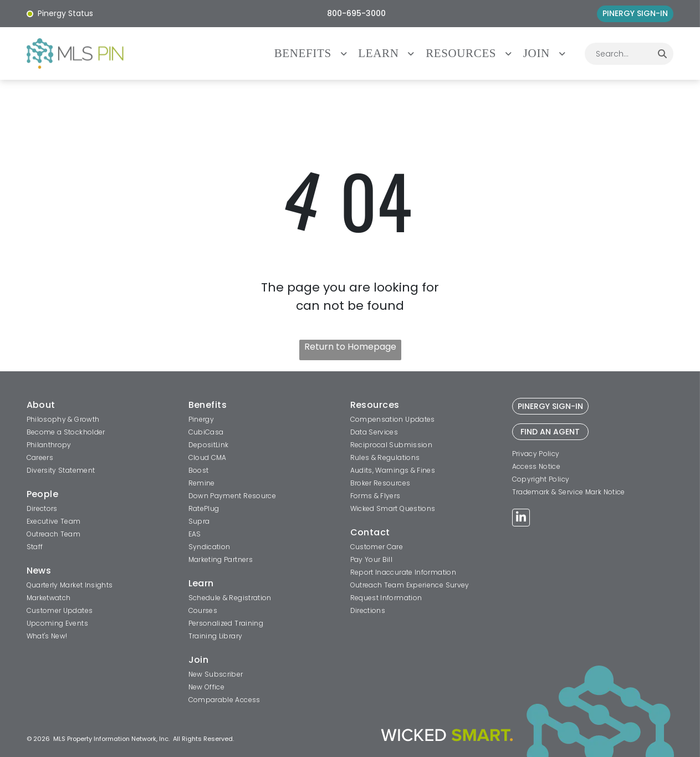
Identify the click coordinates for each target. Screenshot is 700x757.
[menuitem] (316, 53)
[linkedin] (521, 519)
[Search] (662, 54)
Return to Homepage (350, 347)
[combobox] (618, 54)
